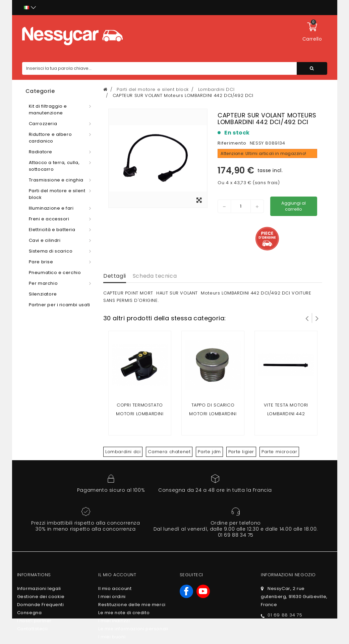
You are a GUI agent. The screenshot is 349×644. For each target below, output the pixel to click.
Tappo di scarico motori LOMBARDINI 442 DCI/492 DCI (213, 414)
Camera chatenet (169, 452)
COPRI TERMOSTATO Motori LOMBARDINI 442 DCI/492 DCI (140, 414)
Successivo (317, 318)
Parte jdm (209, 452)
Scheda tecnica (155, 276)
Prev (307, 318)
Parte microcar (279, 452)
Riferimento (232, 143)
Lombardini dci (123, 452)
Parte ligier (241, 452)
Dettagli (115, 276)
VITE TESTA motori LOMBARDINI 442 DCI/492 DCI (286, 414)
